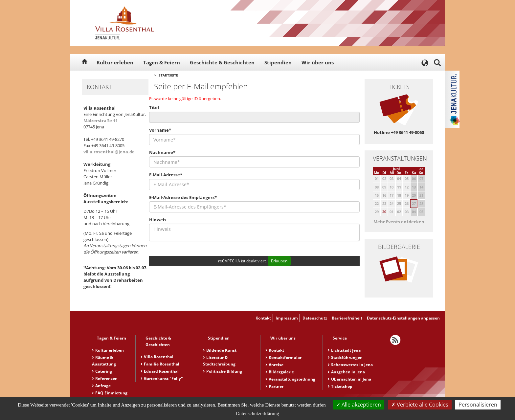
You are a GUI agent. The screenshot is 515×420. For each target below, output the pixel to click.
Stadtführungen (347, 357)
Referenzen (106, 378)
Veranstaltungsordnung (292, 379)
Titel (154, 107)
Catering (104, 371)
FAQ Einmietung (111, 393)
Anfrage (103, 386)
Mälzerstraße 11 (101, 121)
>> (421, 169)
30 (384, 212)
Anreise (276, 365)
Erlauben (279, 261)
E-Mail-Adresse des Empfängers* (183, 197)
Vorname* (160, 130)
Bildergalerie (281, 372)
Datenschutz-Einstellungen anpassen (403, 318)
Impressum (287, 318)
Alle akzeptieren (358, 405)
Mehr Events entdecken (399, 222)
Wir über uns (318, 62)
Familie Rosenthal (162, 364)
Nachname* (162, 152)
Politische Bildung (224, 371)
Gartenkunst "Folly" (163, 378)
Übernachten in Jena (351, 379)
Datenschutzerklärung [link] (257, 413)
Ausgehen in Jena (348, 372)
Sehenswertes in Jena (352, 365)
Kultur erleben (115, 62)
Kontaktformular (285, 357)
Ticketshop (342, 386)
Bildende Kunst (221, 350)
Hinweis (158, 220)
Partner (276, 386)
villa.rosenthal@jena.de (109, 152)
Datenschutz (315, 318)
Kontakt (263, 318)
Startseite (168, 75)
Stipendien (278, 62)
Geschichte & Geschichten (222, 62)
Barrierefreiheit (347, 318)
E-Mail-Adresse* (166, 175)
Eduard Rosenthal (161, 371)
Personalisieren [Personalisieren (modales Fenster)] (478, 405)
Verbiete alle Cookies (420, 405)
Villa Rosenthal (159, 357)
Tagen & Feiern (162, 62)
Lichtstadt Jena (346, 350)
